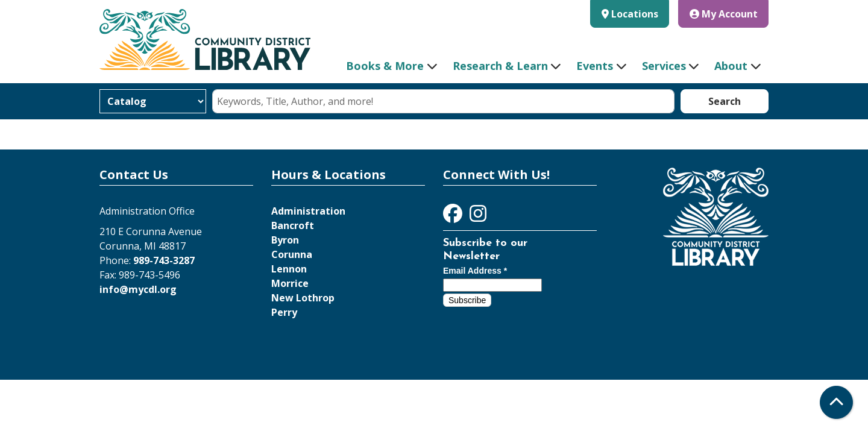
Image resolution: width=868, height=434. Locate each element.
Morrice (290, 283)
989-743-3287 (164, 260)
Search (725, 101)
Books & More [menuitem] (385, 66)
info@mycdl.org (138, 289)
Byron (285, 240)
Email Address (475, 271)
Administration (308, 211)
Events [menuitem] (595, 66)
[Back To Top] (836, 402)
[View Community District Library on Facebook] (454, 217)
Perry (284, 312)
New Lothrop (303, 298)
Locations (635, 14)
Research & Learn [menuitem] (500, 66)
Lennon (289, 269)
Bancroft (293, 225)
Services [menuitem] (664, 66)
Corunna (292, 254)
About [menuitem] (731, 66)
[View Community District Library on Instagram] (478, 217)
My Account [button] (724, 14)
